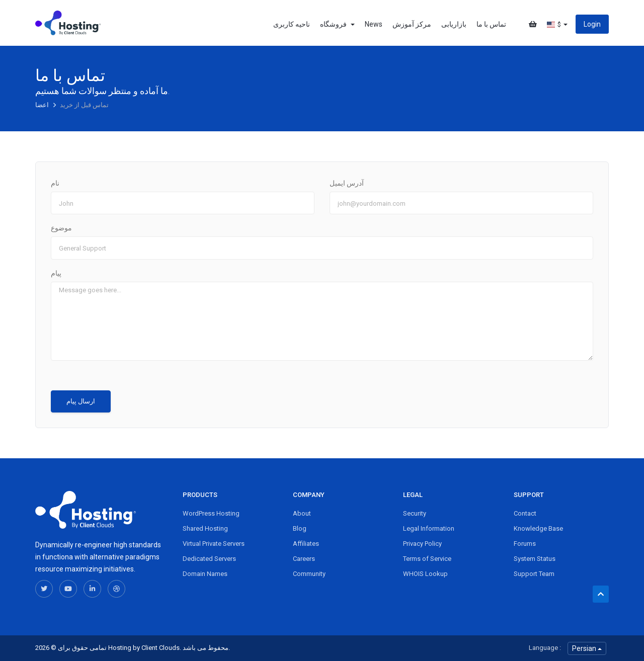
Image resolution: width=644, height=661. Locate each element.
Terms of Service (427, 559)
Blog (300, 528)
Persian (587, 648)
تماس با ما (491, 24)
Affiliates (306, 544)
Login (592, 24)
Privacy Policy (422, 544)
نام (55, 183)
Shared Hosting (205, 528)
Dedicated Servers (209, 559)
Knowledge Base (538, 528)
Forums (525, 544)
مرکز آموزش (412, 24)
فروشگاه (337, 24)
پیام (56, 273)
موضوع (61, 228)
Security (415, 513)
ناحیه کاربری (292, 24)
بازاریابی (454, 24)
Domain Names (205, 574)
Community (309, 574)
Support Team (534, 574)
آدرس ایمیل (347, 183)
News (374, 24)
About (302, 513)
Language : (545, 648)
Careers (304, 559)
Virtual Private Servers (214, 544)
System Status (535, 559)
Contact (525, 513)
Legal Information (429, 528)
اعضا (43, 105)
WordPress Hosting (211, 513)
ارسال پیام (81, 401)
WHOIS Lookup (425, 574)
